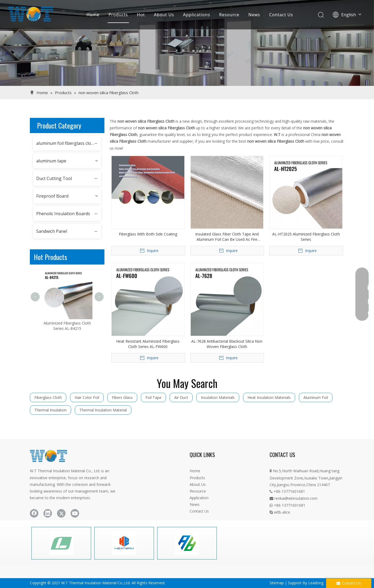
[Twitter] (61, 513)
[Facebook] (34, 513)
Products (118, 15)
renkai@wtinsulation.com (294, 498)
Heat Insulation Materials (269, 397)
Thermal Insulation (50, 410)
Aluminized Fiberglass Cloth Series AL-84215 (67, 326)
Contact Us (281, 15)
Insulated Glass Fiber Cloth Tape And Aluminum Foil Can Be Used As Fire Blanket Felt (227, 237)
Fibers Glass (122, 397)
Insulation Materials (218, 397)
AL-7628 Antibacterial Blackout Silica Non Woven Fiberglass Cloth (227, 344)
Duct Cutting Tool (54, 178)
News (254, 15)
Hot (141, 15)
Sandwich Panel (52, 231)
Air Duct (181, 397)
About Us (164, 15)
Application (199, 498)
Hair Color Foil (87, 397)
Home (93, 15)
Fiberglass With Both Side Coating (148, 234)
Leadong (316, 583)
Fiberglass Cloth (48, 397)
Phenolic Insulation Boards (63, 214)
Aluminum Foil (316, 397)
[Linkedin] (48, 513)
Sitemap (277, 583)
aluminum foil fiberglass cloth (66, 143)
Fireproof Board (52, 196)
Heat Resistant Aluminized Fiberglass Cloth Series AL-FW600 (148, 344)
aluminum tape (51, 161)
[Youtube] (75, 513)
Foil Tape (153, 397)
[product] (187, 43)
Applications (197, 15)
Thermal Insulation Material (103, 410)
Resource (229, 15)
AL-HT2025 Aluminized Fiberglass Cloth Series (306, 237)
